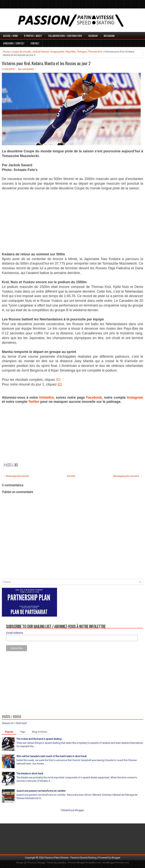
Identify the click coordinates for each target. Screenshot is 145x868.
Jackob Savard (40, 52)
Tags (23, 732)
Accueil (71, 476)
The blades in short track (30, 774)
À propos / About (33, 36)
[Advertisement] (72, 221)
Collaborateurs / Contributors (65, 36)
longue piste (57, 52)
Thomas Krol (95, 52)
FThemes (31, 863)
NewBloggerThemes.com (116, 863)
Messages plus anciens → (128, 476)
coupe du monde (21, 52)
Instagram (109, 36)
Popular (9, 732)
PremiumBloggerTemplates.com (84, 863)
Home (6, 52)
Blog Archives (40, 732)
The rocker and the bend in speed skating (39, 739)
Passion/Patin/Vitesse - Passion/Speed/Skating (71, 858)
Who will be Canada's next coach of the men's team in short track (52, 756)
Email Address (14, 633)
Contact (35, 43)
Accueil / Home (10, 36)
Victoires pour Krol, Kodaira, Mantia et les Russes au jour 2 (46, 63)
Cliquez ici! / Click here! (14, 723)
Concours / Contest (14, 43)
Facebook (93, 36)
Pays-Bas (71, 52)
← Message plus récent (16, 476)
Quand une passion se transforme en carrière (41, 791)
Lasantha (62, 863)
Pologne (82, 52)
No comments (26, 69)
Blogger (79, 810)
